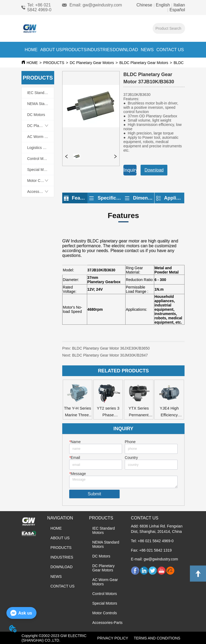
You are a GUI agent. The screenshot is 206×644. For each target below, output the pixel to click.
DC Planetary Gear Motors (92, 63)
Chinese (145, 5)
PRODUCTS (74, 50)
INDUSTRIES (100, 50)
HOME (31, 50)
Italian (179, 5)
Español (176, 10)
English (163, 5)
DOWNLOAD (125, 50)
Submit (94, 494)
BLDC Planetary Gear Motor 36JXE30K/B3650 (111, 348)
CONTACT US (170, 50)
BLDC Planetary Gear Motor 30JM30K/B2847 (110, 355)
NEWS (147, 50)
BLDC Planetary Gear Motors (144, 63)
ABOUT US (51, 50)
